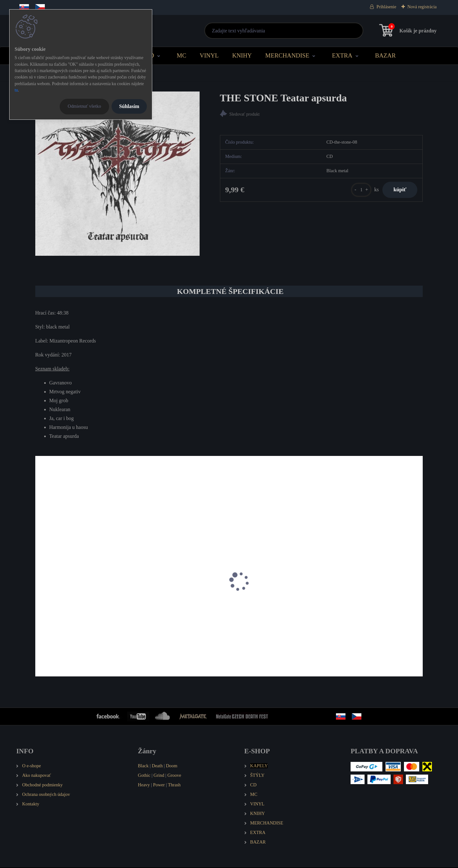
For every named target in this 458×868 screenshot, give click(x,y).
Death (157, 767)
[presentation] (40, 591)
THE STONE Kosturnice (162, 619)
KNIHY (242, 55)
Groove (174, 776)
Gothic (144, 776)
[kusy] (357, 191)
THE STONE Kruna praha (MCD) (73, 619)
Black (143, 767)
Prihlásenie (386, 7)
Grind (159, 776)
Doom (172, 767)
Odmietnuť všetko (84, 106)
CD (150, 55)
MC (181, 55)
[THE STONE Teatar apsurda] (117, 174)
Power (159, 786)
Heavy (144, 786)
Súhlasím (129, 106)
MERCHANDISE (287, 55)
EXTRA (342, 55)
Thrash (174, 786)
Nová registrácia (422, 7)
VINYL (209, 55)
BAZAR (385, 55)
